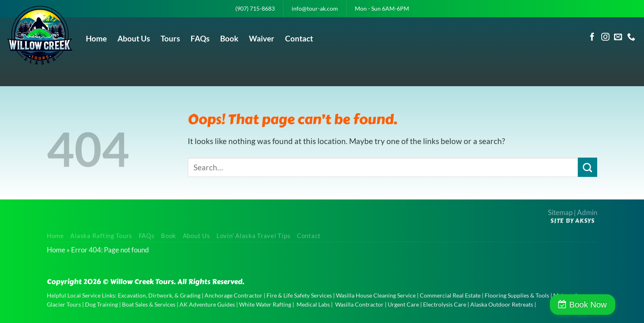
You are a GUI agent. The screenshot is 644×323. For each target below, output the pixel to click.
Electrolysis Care (445, 304)
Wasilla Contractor (359, 304)
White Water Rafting (265, 304)
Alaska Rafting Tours (101, 236)
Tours (170, 38)
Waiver (262, 38)
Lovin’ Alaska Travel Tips (253, 236)
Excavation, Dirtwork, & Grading (159, 295)
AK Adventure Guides (207, 304)
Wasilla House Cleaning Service (376, 295)
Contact (299, 38)
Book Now (608, 305)
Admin (587, 212)
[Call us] (631, 37)
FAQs (200, 38)
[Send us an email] (618, 37)
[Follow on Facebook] (592, 37)
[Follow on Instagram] (605, 37)
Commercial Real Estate (450, 295)
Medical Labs (313, 304)
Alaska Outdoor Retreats (502, 304)
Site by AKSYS (573, 221)
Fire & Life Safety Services (299, 295)
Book (229, 38)
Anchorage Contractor (233, 295)
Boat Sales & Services (149, 304)
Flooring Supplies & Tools (517, 295)
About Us (134, 38)
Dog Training (101, 304)
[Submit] (588, 167)
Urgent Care (403, 304)
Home (96, 38)
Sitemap (560, 212)
